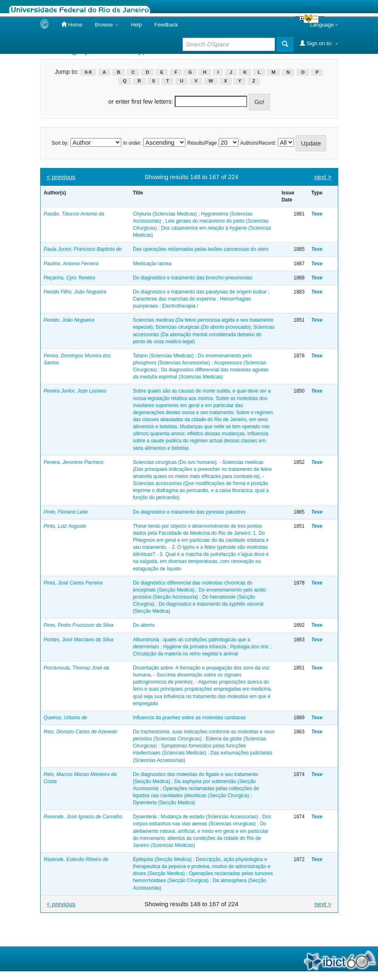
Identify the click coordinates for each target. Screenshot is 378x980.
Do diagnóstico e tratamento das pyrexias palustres (189, 512)
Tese (317, 214)
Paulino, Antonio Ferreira (71, 264)
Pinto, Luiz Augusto (65, 526)
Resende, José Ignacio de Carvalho (83, 817)
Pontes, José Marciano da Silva (79, 640)
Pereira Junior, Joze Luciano (75, 391)
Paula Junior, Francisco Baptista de (83, 249)
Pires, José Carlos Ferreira (73, 583)
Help (136, 25)
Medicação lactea (152, 264)
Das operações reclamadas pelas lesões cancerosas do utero (201, 249)
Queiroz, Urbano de (66, 718)
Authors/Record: (258, 143)
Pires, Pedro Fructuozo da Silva (79, 625)
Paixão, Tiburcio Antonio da (74, 214)
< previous (61, 177)
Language (324, 25)
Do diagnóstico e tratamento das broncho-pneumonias (193, 278)
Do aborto (144, 625)
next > (323, 177)
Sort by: (60, 143)
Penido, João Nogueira (69, 320)
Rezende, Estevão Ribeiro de (76, 859)
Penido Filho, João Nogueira (75, 292)
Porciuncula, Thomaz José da (77, 668)
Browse (107, 25)
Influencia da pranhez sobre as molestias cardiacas (189, 718)
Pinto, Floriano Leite (66, 512)
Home (72, 24)
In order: (132, 143)
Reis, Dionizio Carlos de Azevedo (81, 732)
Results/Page (202, 143)
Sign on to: (319, 43)
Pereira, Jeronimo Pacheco (74, 462)
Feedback (166, 25)
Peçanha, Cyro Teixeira (70, 278)
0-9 (88, 72)
